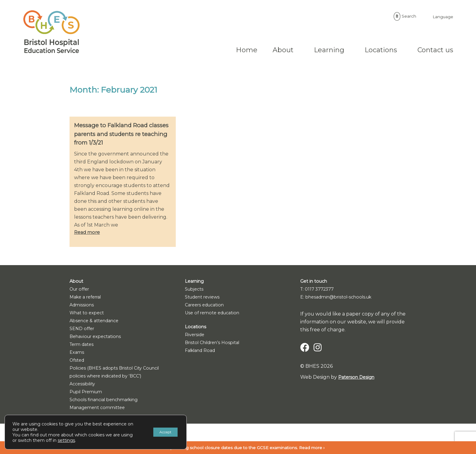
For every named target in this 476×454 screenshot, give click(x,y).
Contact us (389, 50)
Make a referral (88, 298)
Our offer (81, 290)
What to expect (89, 314)
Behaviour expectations (98, 338)
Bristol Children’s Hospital (216, 344)
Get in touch (316, 282)
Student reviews (205, 298)
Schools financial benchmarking (108, 401)
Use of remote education (215, 314)
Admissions (83, 306)
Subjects (195, 290)
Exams (77, 353)
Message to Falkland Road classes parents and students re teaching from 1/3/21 (122, 134)
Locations (334, 50)
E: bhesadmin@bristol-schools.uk (340, 298)
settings (79, 440)
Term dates (83, 345)
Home (200, 50)
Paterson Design (358, 378)
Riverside (196, 336)
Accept (161, 432)
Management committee (100, 409)
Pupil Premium (88, 393)
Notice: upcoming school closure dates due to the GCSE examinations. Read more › (238, 447)
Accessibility (84, 385)
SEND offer (83, 330)
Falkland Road (202, 352)
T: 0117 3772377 (319, 290)
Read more (88, 233)
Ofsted (78, 361)
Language (394, 17)
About (236, 50)
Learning (282, 50)
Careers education (207, 306)
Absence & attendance (97, 322)
